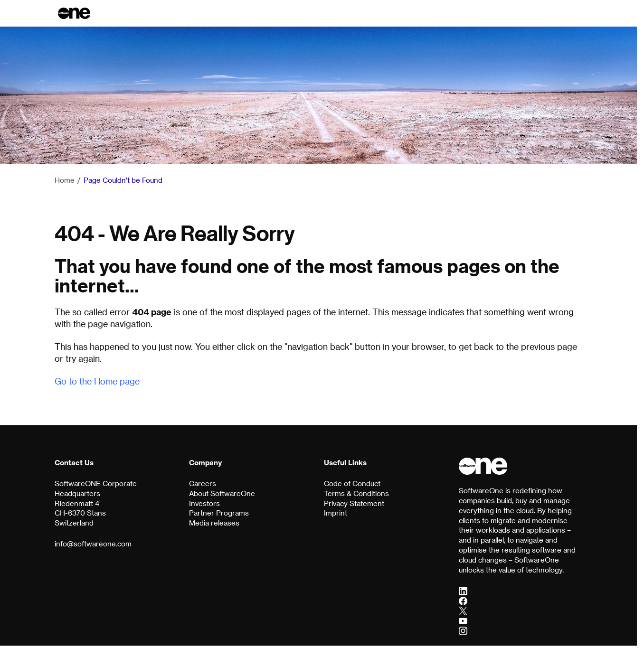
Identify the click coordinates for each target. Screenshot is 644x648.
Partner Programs (219, 513)
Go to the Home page (97, 381)
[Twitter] (463, 610)
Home (65, 180)
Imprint (336, 513)
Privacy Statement (354, 503)
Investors (204, 503)
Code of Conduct (352, 483)
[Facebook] (463, 601)
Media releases (214, 523)
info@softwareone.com (93, 544)
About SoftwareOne (222, 493)
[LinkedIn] (463, 591)
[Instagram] (463, 630)
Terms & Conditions (356, 493)
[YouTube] (463, 620)
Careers (203, 483)
